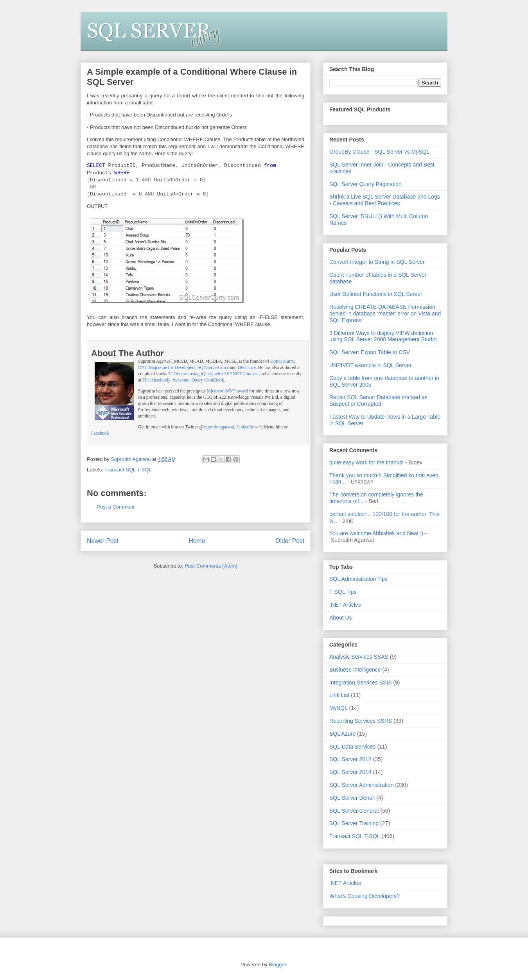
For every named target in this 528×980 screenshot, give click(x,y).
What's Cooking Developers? (365, 896)
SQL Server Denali (352, 798)
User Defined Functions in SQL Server (376, 294)
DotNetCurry (282, 361)
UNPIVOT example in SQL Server (370, 365)
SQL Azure (342, 734)
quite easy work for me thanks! (366, 462)
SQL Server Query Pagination (365, 184)
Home (197, 541)
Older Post (290, 541)
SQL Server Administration (361, 785)
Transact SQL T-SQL (128, 470)
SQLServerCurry (213, 368)
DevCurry (247, 368)
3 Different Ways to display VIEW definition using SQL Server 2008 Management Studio (383, 336)
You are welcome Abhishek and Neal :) (376, 533)
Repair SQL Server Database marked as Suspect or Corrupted (378, 400)
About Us (341, 618)
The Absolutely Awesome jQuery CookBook (183, 380)
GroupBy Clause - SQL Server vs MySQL (379, 152)
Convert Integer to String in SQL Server (377, 262)
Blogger (277, 965)
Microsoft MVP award (227, 391)
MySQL (339, 708)
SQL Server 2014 (350, 772)
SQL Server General (354, 811)
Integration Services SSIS (361, 683)
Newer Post (103, 541)
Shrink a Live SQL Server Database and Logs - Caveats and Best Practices (385, 200)
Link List (339, 695)
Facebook (100, 433)
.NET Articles (345, 605)
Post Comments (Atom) (211, 566)
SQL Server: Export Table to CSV (370, 352)
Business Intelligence (355, 670)
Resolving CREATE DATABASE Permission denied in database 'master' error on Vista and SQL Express (385, 314)
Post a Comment (116, 507)
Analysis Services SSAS (359, 657)
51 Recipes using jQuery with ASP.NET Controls (214, 374)
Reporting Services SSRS (361, 721)
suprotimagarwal (219, 427)
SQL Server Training (354, 823)
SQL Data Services (353, 747)
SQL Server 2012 (350, 759)
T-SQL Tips (343, 592)
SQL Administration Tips (358, 579)
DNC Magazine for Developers (167, 368)
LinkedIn (245, 427)
